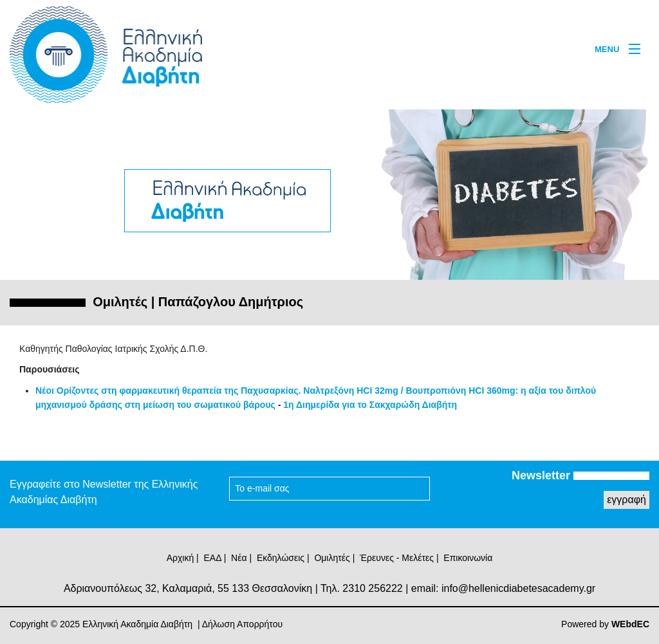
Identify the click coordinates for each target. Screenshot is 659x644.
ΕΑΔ (213, 558)
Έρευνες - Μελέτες (397, 558)
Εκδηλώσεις (281, 558)
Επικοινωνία (468, 558)
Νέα (239, 558)
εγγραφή (627, 500)
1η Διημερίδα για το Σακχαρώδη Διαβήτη (370, 405)
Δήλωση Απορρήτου (242, 624)
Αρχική (181, 558)
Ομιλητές (332, 558)
